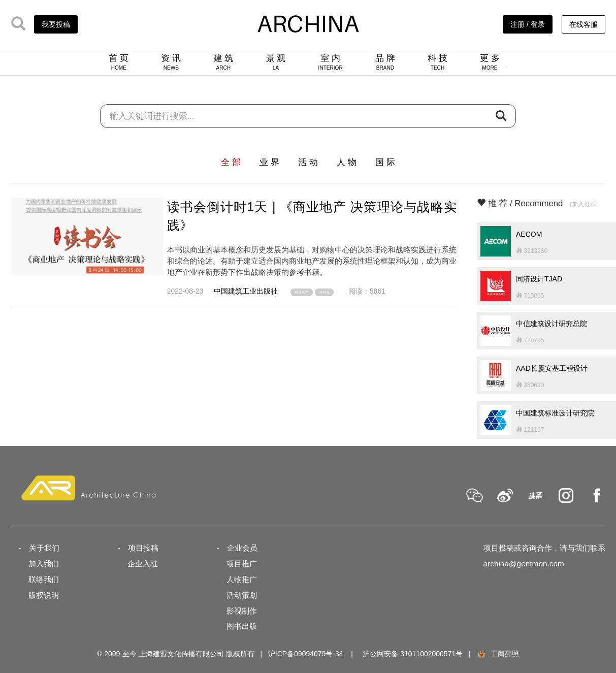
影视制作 (242, 611)
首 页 (119, 62)
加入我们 (44, 564)
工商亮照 (498, 654)
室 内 (331, 62)
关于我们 (44, 548)
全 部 (231, 162)
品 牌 (385, 62)
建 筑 (224, 62)
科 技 (437, 62)
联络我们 (44, 579)
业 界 (269, 162)
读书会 (324, 292)
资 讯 (171, 62)
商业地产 (302, 292)
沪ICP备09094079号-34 (306, 654)
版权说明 (44, 595)
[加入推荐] (584, 204)
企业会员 (242, 548)
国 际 (385, 162)
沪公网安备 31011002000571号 (413, 654)
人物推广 (242, 579)
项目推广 (242, 564)
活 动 (308, 162)
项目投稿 (143, 548)
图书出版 (242, 626)
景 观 (276, 62)
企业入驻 (143, 564)
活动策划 (242, 595)
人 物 (347, 162)
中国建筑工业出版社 (246, 291)
